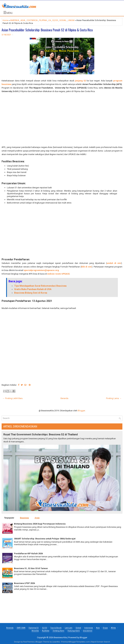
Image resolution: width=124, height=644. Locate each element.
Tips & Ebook (56, 628)
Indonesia (89, 628)
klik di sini (86, 267)
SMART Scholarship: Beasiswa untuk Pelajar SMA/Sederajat (45, 539)
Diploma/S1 (34, 628)
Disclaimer (88, 631)
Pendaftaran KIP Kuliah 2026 (28, 553)
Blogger (81, 411)
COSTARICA (32, 20)
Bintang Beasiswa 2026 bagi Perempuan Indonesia (40, 524)
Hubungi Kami (74, 631)
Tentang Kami (58, 631)
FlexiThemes (29, 642)
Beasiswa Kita (60, 637)
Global (78, 628)
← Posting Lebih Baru (13, 398)
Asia (98, 628)
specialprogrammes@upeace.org (41, 270)
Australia (46, 631)
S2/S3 (55, 20)
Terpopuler (9, 518)
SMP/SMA (21, 628)
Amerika (35, 631)
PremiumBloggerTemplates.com (75, 642)
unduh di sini (114, 263)
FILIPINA (43, 20)
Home (5, 20)
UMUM (71, 20)
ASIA (23, 20)
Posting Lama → (114, 398)
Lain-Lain (69, 628)
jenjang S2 (80, 81)
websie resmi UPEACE (58, 274)
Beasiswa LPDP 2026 (24, 583)
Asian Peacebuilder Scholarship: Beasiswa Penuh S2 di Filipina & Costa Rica (47, 30)
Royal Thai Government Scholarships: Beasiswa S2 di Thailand (41, 435)
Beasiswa (24, 518)
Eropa (105, 628)
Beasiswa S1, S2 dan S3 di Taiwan (31, 568)
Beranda (64, 398)
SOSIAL (63, 20)
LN (50, 20)
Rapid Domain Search (101, 642)
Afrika (113, 628)
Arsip (37, 518)
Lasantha (56, 642)
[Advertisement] (62, 119)
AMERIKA (15, 20)
